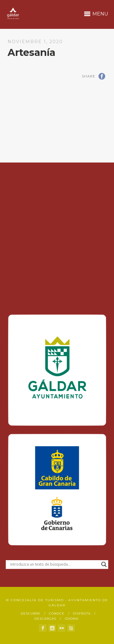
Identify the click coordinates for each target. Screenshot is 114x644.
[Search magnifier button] (104, 564)
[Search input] (54, 564)
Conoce (57, 613)
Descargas (45, 619)
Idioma (72, 619)
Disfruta (82, 613)
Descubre (31, 613)
